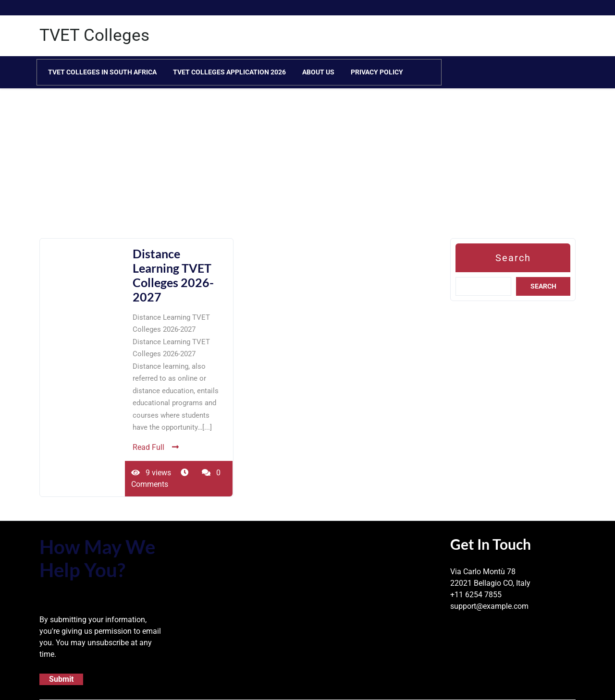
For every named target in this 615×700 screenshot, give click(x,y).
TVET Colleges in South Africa (102, 72)
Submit (61, 679)
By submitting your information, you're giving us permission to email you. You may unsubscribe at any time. (100, 637)
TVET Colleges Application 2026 (229, 72)
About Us (318, 72)
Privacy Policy (377, 72)
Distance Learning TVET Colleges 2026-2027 (173, 275)
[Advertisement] (288, 171)
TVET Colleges (94, 35)
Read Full (156, 447)
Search (513, 258)
